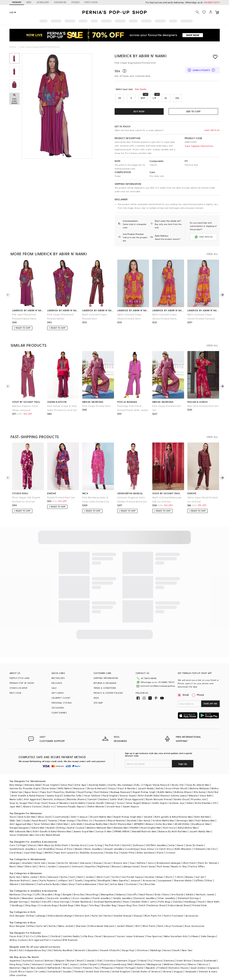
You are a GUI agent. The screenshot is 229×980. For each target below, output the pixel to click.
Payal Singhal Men (151, 827)
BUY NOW (139, 111)
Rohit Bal (213, 792)
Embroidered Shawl (179, 905)
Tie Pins (116, 876)
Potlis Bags (164, 901)
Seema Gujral (54, 795)
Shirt (138, 926)
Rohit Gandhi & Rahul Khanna (28, 795)
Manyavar (79, 788)
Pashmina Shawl (157, 905)
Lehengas (15, 862)
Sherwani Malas (183, 880)
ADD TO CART (193, 111)
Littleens (194, 936)
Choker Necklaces (82, 901)
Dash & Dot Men (27, 816)
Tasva (13, 816)
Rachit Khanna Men (121, 824)
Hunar (180, 845)
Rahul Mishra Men (188, 827)
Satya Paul (66, 784)
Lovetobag (132, 848)
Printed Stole (199, 905)
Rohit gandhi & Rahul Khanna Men (173, 816)
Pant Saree (163, 866)
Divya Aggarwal (134, 799)
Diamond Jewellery (145, 898)
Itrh (215, 803)
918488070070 (212, 2)
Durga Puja (128, 950)
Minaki (79, 848)
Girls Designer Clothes (22, 915)
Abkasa (149, 824)
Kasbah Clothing (56, 827)
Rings (58, 894)
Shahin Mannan (96, 806)
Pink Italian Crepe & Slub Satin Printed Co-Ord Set (62, 407)
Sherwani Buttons (19, 880)
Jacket (120, 926)
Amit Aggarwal (32, 799)
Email (184, 694)
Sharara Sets (120, 862)
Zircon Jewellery (82, 898)
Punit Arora (169, 827)
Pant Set (103, 884)
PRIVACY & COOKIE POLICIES (108, 692)
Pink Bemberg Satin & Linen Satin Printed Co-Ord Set (96, 499)
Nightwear (104, 866)
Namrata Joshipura (54, 799)
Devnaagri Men (185, 820)
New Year (187, 950)
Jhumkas (35, 901)
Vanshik (148, 816)
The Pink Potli (112, 845)
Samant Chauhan (98, 799)
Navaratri (80, 950)
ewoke (52, 493)
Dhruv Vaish (45, 816)
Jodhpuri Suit (65, 880)
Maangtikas (107, 894)
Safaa (190, 803)
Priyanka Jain (199, 799)
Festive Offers (197, 866)
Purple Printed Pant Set (61, 497)
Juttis (153, 901)
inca (85, 493)
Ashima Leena (179, 795)
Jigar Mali (15, 806)
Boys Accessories (195, 926)
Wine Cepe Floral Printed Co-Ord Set (203, 499)
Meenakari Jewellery (33, 898)
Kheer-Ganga (67, 820)
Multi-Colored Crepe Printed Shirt (95, 316)
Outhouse (138, 845)
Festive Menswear (86, 884)
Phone (200, 694)
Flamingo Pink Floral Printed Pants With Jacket (133, 407)
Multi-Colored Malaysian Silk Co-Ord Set (167, 499)
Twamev (53, 820)
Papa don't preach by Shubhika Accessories (79, 852)
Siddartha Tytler (73, 795)
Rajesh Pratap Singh (144, 792)
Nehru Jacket (30, 876)
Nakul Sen (17, 792)
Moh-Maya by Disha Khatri (53, 845)
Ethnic (209, 880)
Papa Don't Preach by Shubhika (58, 792)
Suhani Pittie (127, 852)
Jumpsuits (64, 866)
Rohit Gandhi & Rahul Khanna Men (52, 831)
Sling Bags (31, 905)
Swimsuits (78, 866)
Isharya (32, 845)
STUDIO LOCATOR (18, 687)
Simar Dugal (133, 803)
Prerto (160, 852)
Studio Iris (49, 806)
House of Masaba (59, 803)
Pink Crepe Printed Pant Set (167, 407)
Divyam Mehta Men (101, 816)
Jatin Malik (76, 824)
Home (13, 47)
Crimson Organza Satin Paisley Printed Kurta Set (132, 499)
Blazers (189, 876)
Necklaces (15, 894)
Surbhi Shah (116, 799)
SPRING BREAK (122, 831)
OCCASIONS (58, 707)
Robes (160, 876)
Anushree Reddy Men (96, 824)
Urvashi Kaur (114, 806)
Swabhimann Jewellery (23, 848)
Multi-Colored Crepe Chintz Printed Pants (165, 316)
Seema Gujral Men (84, 831)
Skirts (42, 866)
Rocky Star (178, 784)
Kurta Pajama (48, 880)
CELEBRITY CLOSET (61, 697)
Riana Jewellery (93, 848)
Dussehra (93, 950)
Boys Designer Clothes (22, 926)
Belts (145, 901)
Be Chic (212, 848)
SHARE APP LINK (210, 703)
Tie (141, 884)
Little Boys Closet (92, 936)
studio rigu (20, 493)
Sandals (136, 901)
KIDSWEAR (60, 2)
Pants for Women (208, 862)
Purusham (100, 820)
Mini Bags (81, 905)
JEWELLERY (43, 2)
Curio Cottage (18, 845)
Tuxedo (79, 880)
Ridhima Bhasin (183, 792)
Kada (118, 901)
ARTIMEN (139, 824)
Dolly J (138, 784)
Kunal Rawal (39, 820)
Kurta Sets (40, 862)
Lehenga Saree (130, 866)
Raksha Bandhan (63, 950)
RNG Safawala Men (20, 831)
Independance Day (35, 950)
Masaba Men (121, 827)
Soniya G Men (104, 831)
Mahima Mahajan (199, 788)
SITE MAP (98, 702)
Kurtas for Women (68, 862)
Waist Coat (103, 876)
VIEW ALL (212, 253)
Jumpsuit (135, 880)
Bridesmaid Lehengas (169, 862)
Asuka (27, 820)
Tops (132, 862)
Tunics (151, 862)
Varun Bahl (206, 795)
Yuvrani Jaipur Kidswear (130, 936)
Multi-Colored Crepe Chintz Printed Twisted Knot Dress (201, 316)
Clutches (177, 901)
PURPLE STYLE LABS (20, 678)
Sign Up (183, 763)
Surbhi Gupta (160, 803)
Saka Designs (208, 936)
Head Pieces (146, 894)
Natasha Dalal (33, 784)
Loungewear (165, 880)
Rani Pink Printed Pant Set (203, 405)
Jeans (35, 880)
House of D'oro (64, 848)
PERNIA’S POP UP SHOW (22, 683)
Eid (50, 950)
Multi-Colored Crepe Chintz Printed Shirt (130, 316)
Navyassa (109, 936)
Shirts (43, 876)
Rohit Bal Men (202, 816)
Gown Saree (148, 866)
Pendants (15, 898)
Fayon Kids (16, 936)
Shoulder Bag (109, 905)
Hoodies (150, 876)
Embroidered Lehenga (60, 915)
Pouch (201, 901)
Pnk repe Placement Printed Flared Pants (24, 316)
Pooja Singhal (51, 784)
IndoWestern (28, 884)
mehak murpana (93, 401)
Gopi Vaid (41, 803)
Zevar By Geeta (195, 845)
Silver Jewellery (167, 898)
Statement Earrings (188, 898)
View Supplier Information (199, 146)
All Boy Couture (18, 940)
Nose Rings (92, 894)
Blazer (130, 926)
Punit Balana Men (205, 820)
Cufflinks (199, 880)
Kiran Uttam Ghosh (177, 788)
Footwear (132, 884)
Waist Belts (213, 901)
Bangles (67, 894)
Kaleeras (121, 894)
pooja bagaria (127, 401)
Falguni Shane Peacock (157, 784)
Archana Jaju (177, 803)
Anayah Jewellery (114, 848)
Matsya (110, 803)
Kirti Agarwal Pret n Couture (45, 940)
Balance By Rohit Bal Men (173, 831)
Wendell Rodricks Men (144, 831)
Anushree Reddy (97, 784)
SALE (54, 687)
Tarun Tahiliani (92, 795)
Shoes (126, 901)
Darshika (132, 820)
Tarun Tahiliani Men (45, 824)
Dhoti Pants (189, 862)
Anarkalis (27, 862)
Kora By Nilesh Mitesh (48, 834)
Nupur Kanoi (31, 792)
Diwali (13, 950)
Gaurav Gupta (128, 795)
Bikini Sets (31, 866)
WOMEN (17, 2)
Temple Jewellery (123, 898)
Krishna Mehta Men (164, 820)
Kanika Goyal (181, 799)
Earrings (27, 894)
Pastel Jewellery (102, 898)
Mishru (215, 788)
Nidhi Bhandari (183, 848)
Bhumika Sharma (77, 799)
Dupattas (90, 866)
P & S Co (29, 936)
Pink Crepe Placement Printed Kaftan (60, 316)
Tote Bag (94, 905)
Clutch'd (126, 845)
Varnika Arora (79, 845)
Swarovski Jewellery (59, 898)
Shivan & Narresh (96, 788)
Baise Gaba (49, 788)
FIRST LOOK (91, 2)
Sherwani (53, 876)
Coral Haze (16, 852)
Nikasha (193, 795)
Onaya (112, 788)
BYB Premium (70, 940)
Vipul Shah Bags (33, 852)
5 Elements (200, 848)
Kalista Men (38, 827)
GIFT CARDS (58, 692)
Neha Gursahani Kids (176, 936)
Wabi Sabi (15, 820)
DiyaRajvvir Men (201, 824)
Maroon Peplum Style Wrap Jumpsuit (25, 407)
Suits (72, 876)
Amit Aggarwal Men (21, 824)
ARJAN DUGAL (182, 824)
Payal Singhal (110, 795)
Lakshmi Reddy (71, 936)
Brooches (150, 884)
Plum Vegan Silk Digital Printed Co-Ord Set (26, 499)
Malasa (146, 803)
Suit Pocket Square (132, 876)
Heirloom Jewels (205, 894)
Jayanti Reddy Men (200, 831)
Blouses (116, 866)
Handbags (190, 901)
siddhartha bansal (130, 493)
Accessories (149, 880)
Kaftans (141, 862)
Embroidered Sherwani (101, 926)
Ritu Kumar (200, 792)
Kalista (160, 788)
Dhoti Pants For (153, 915)
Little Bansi (42, 936)
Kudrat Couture (76, 827)
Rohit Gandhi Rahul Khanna (153, 795)
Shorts (169, 876)
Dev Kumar (145, 820)
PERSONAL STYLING (62, 702)
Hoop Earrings (62, 901)
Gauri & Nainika (127, 788)
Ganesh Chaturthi (110, 950)
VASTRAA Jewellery (156, 845)
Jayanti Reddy (146, 788)
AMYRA (48, 852)
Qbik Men (63, 824)
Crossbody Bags (48, 905)
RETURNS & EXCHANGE (105, 683)
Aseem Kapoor (131, 806)
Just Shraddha (46, 848)
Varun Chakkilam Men (22, 834)
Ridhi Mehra (65, 788)
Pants (80, 876)
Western (14, 884)
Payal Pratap (85, 792)
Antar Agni (80, 784)
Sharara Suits (82, 915)
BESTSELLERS (58, 678)
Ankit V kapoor (79, 816)
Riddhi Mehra (165, 792)
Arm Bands (177, 894)
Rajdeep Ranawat (121, 792)
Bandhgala (104, 880)
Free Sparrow (154, 936)
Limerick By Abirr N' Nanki (141, 56)
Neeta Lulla (16, 799)
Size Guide (141, 89)
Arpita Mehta (78, 803)
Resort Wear (16, 866)
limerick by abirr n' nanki (28, 310)
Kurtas (64, 876)
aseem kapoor (57, 401)
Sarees (52, 862)
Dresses (98, 862)
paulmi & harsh (198, 401)
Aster (172, 845)
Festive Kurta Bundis (49, 884)
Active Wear (117, 884)
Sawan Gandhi (96, 803)
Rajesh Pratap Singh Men (127, 816)
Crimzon (171, 852)
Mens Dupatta (120, 880)
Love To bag (95, 845)
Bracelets (48, 894)
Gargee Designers (19, 827)
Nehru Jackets (66, 926)
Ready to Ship (179, 866)
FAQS (96, 697)
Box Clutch (139, 905)
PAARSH (134, 827)
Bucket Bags (67, 905)
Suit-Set (200, 876)
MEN (29, 2)
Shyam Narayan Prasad (159, 799)
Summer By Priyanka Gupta (25, 788)
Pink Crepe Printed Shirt (97, 405)
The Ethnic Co (85, 820)
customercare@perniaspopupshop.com (155, 684)
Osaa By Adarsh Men (198, 784)
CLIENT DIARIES (59, 712)
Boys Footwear (174, 926)
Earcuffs (132, 894)
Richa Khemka (203, 803)
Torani (120, 803)
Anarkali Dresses (122, 915)
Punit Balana (101, 792)
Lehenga (41, 915)
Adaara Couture (32, 806)
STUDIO (75, 2)
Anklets (190, 894)
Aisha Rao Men (164, 824)
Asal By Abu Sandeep (120, 784)
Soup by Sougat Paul (21, 803)
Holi (21, 950)
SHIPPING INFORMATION (106, 678)
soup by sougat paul (26, 401)
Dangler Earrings (19, 901)
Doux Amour (147, 848)
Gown (108, 862)
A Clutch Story (164, 848)
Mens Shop (68, 884)
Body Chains (162, 894)
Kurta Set (97, 915)
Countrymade (61, 816)
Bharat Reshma (116, 820)
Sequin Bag (125, 905)
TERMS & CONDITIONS (105, 687)
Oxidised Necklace (104, 901)
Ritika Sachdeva (146, 852)
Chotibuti (55, 936)
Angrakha (90, 880)
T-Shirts (179, 876)
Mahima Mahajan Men (99, 827)
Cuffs (37, 894)
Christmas (142, 950)
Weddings (156, 950)
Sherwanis (86, 862)
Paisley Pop (112, 852)
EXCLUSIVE (57, 683)
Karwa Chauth (172, 950)
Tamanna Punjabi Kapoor (71, 806)
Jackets (52, 866)
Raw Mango (16, 784)
